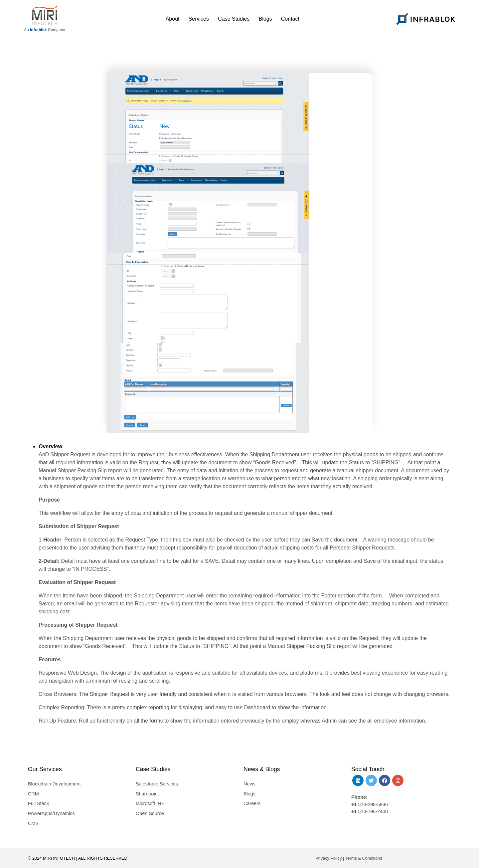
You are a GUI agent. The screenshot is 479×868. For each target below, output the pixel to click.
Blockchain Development (54, 784)
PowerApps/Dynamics (51, 813)
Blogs (249, 794)
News (249, 784)
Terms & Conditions (364, 858)
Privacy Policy (329, 858)
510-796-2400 (373, 811)
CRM (33, 794)
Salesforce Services (157, 784)
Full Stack (38, 803)
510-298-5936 (372, 804)
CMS (33, 823)
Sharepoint (147, 794)
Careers (252, 803)
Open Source (150, 813)
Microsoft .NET (152, 803)
